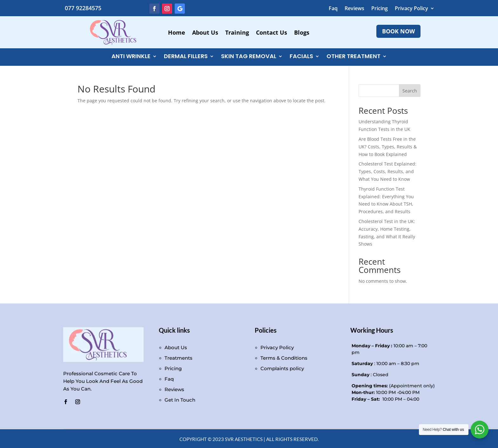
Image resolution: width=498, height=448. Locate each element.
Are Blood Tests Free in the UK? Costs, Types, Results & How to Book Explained (388, 147)
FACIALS (301, 57)
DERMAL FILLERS (186, 57)
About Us (205, 33)
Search (410, 91)
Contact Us (272, 33)
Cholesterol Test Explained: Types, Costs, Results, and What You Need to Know (387, 171)
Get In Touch (180, 400)
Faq (333, 9)
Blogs (302, 33)
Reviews (354, 9)
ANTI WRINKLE (131, 57)
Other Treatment (353, 57)
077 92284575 (83, 8)
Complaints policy (282, 368)
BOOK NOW (398, 31)
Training (237, 33)
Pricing (380, 9)
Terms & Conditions (284, 358)
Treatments (178, 358)
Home (177, 33)
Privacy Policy (411, 9)
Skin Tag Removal (249, 57)
